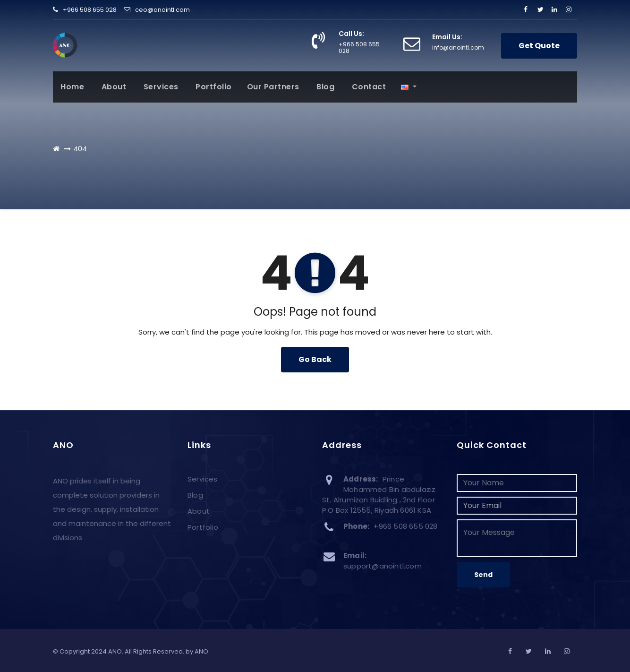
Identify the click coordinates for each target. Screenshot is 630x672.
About (113, 87)
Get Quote (539, 46)
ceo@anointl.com (157, 10)
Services (160, 87)
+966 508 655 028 (85, 10)
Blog (325, 87)
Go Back (315, 359)
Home (72, 87)
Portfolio (213, 87)
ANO (201, 651)
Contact (368, 87)
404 (80, 149)
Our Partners (273, 87)
